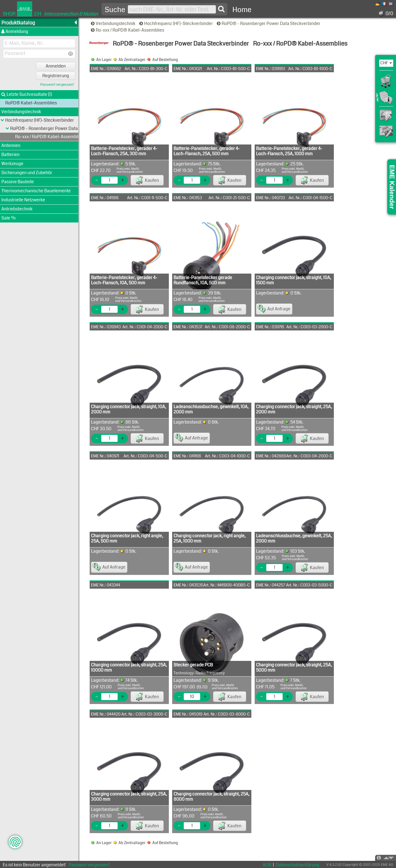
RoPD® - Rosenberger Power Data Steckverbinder (269, 23)
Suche (115, 10)
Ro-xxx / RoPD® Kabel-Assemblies (128, 30)
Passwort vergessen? (57, 85)
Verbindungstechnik (113, 23)
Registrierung (56, 76)
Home (242, 10)
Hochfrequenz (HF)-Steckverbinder (176, 23)
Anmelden (56, 66)
